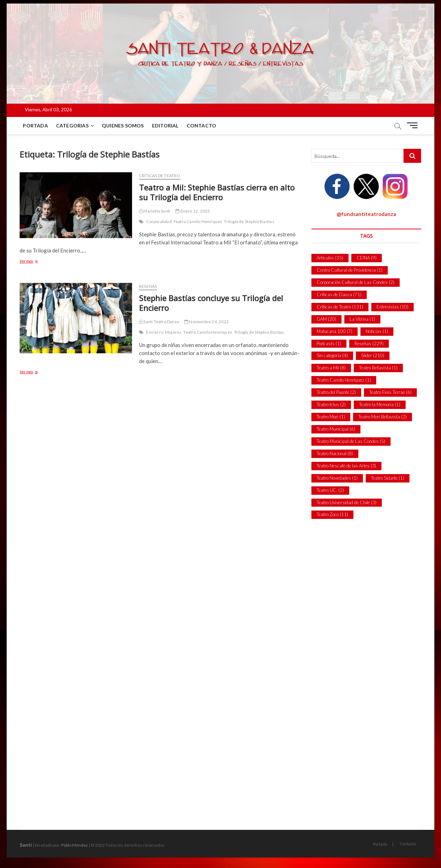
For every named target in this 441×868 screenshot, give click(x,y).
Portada (36, 126)
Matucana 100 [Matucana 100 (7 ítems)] (335, 331)
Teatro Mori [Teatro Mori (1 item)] (331, 417)
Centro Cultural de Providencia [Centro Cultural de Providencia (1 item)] (350, 270)
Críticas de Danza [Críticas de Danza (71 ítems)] (339, 294)
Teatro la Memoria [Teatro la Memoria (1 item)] (380, 404)
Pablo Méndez (75, 845)
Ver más (33, 262)
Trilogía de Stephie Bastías (249, 221)
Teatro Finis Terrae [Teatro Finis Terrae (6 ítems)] (390, 392)
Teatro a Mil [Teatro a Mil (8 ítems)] (331, 368)
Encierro (155, 332)
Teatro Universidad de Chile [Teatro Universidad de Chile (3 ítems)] (347, 502)
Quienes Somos (123, 126)
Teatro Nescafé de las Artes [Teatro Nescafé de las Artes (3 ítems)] (346, 466)
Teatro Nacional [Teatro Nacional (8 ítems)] (335, 453)
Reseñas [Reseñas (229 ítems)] (369, 343)
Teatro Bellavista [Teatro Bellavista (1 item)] (378, 368)
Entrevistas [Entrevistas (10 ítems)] (392, 307)
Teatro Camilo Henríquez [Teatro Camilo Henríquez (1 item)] (344, 380)
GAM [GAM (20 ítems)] (326, 319)
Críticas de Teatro (160, 176)
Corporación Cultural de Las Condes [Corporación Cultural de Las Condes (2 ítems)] (356, 282)
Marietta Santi (155, 211)
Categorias (72, 126)
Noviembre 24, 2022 (206, 322)
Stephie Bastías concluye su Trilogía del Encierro (211, 303)
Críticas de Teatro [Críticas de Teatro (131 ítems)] (340, 307)
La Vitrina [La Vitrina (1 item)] (362, 319)
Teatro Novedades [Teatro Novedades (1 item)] (337, 478)
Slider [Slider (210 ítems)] (373, 355)
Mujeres (173, 332)
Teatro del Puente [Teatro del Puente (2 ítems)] (336, 392)
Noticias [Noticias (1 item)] (377, 331)
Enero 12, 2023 (193, 211)
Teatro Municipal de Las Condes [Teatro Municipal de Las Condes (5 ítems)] (351, 441)
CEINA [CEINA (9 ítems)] (367, 258)
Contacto (202, 126)
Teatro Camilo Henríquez (198, 221)
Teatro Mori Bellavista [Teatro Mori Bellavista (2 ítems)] (383, 417)
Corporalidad (159, 221)
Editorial (165, 126)
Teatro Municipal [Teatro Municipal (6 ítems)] (336, 429)
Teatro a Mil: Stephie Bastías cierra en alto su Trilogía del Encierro (217, 192)
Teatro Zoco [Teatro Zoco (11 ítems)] (332, 514)
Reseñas (148, 286)
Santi (26, 845)
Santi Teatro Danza (159, 322)
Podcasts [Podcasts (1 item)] (329, 343)
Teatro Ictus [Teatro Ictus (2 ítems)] (331, 404)
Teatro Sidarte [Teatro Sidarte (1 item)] (388, 478)
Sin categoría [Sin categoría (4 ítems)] (332, 355)
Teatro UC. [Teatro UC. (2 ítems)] (330, 490)
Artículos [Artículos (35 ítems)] (330, 258)
